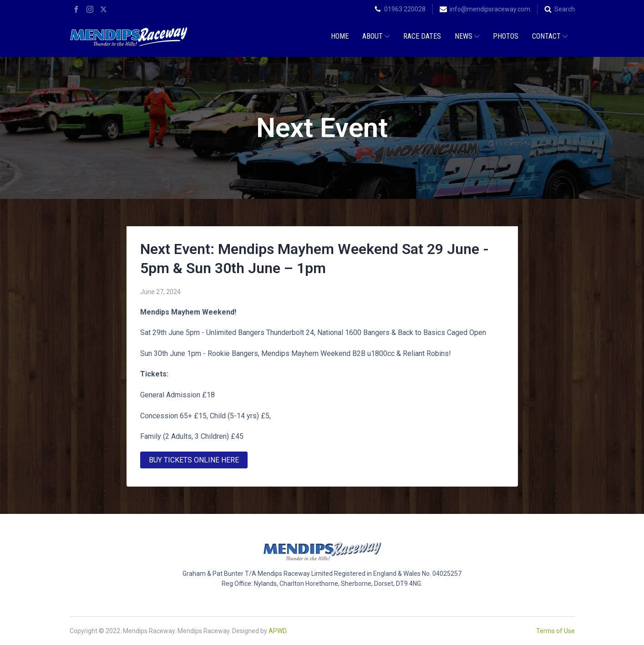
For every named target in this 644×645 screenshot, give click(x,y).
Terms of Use (555, 631)
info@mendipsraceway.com (490, 9)
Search (565, 9)
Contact (550, 36)
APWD (277, 631)
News (467, 36)
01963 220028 (405, 9)
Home (340, 36)
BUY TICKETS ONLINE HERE (194, 460)
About (376, 36)
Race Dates (422, 36)
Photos (506, 36)
